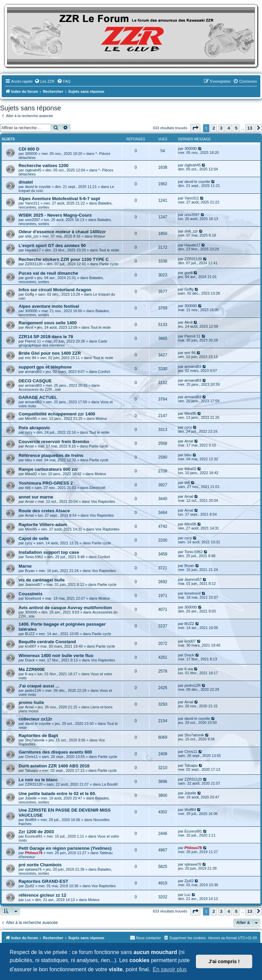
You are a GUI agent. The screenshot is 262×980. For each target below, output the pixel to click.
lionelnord (33, 598)
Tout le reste (109, 250)
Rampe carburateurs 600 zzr (48, 469)
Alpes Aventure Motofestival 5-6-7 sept (59, 199)
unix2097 (33, 220)
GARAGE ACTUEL (38, 397)
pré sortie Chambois (40, 865)
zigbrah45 (33, 170)
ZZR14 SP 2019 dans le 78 (46, 337)
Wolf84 (31, 820)
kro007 (31, 646)
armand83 (33, 372)
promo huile (31, 702)
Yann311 (32, 203)
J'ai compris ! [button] (224, 961)
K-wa (29, 674)
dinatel (26, 182)
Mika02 (31, 474)
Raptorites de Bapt (38, 736)
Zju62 (30, 886)
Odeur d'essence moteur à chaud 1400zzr (62, 232)
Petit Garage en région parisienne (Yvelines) (65, 848)
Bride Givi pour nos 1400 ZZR (50, 353)
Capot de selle (34, 538)
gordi (29, 278)
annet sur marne (36, 497)
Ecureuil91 (34, 836)
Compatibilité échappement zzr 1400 (57, 414)
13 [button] (250, 128)
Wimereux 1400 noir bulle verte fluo (56, 656)
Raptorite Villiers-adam (43, 525)
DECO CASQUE (35, 381)
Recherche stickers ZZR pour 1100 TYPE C (64, 259)
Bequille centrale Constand (47, 642)
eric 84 (31, 358)
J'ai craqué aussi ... (39, 686)
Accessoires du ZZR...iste (40, 389)
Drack (30, 660)
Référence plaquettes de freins (51, 455)
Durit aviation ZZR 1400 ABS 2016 (54, 766)
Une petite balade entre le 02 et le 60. (57, 794)
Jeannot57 (34, 584)
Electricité (97, 488)
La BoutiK (110, 784)
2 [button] (214, 128)
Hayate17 (33, 250)
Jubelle (31, 798)
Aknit (29, 327)
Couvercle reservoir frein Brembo (54, 442)
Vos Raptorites (103, 501)
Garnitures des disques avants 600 (55, 752)
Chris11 (31, 757)
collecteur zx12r (35, 719)
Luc (28, 900)
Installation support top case (49, 552)
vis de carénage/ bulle (42, 580)
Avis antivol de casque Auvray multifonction (65, 608)
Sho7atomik (35, 740)
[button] (195, 128)
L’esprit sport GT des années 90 (52, 246)
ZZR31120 (34, 264)
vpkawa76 (33, 869)
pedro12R (33, 690)
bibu (28, 460)
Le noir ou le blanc (38, 780)
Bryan (30, 571)
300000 (31, 154)
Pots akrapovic (34, 428)
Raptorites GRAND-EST (43, 881)
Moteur (99, 236)
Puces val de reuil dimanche (48, 273)
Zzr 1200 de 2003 (36, 832)
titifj (28, 488)
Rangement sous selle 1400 (48, 323)
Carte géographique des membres (63, 343)
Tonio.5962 (34, 557)
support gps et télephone (45, 367)
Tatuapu (32, 770)
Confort (104, 372)
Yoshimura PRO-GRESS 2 (46, 483)
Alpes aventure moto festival (49, 306)
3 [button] (221, 128)
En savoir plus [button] (170, 969)
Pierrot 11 (33, 341)
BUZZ (30, 634)
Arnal (29, 446)
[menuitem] (45, 81)
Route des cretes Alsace (44, 511)
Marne (25, 566)
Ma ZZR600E (32, 669)
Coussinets (31, 594)
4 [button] (229, 128)
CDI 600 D (29, 149)
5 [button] (236, 128)
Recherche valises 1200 (43, 166)
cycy (29, 432)
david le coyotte (38, 187)
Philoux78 (34, 853)
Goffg (30, 294)
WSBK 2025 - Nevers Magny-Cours (55, 215)
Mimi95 (31, 418)
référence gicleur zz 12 (42, 895)
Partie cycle (109, 264)
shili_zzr (32, 236)
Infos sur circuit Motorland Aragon (55, 290)
